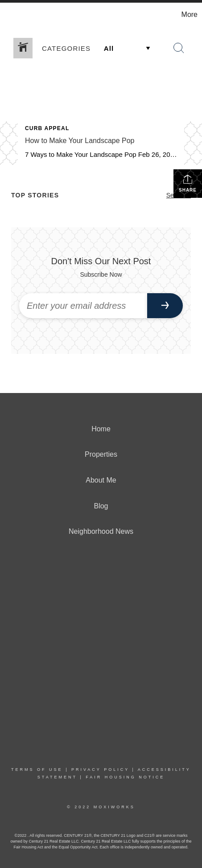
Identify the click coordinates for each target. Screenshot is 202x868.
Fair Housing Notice (125, 777)
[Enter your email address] (83, 306)
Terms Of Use (37, 770)
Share (188, 183)
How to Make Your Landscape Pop (80, 141)
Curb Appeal (47, 128)
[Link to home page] (8, 15)
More (190, 14)
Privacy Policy (100, 770)
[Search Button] (179, 48)
